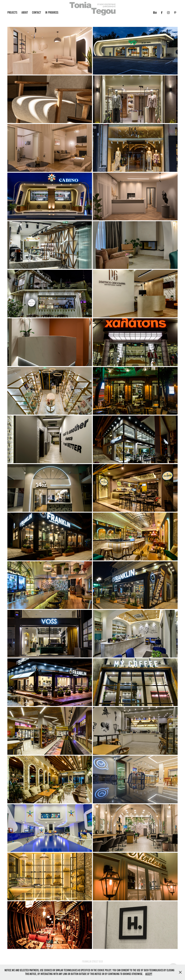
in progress (52, 13)
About (25, 13)
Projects (12, 13)
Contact (37, 13)
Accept (149, 974)
